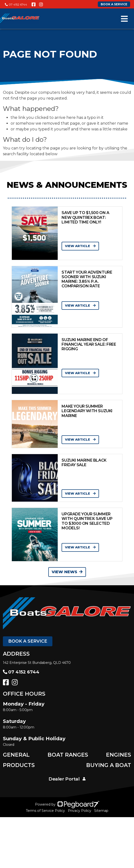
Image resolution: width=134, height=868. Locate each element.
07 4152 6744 (16, 4)
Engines (119, 755)
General (16, 755)
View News (67, 572)
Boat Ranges (68, 755)
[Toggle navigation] (124, 19)
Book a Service (28, 641)
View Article (80, 246)
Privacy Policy (80, 811)
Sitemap (101, 811)
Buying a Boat (109, 765)
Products (19, 765)
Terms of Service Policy (45, 811)
